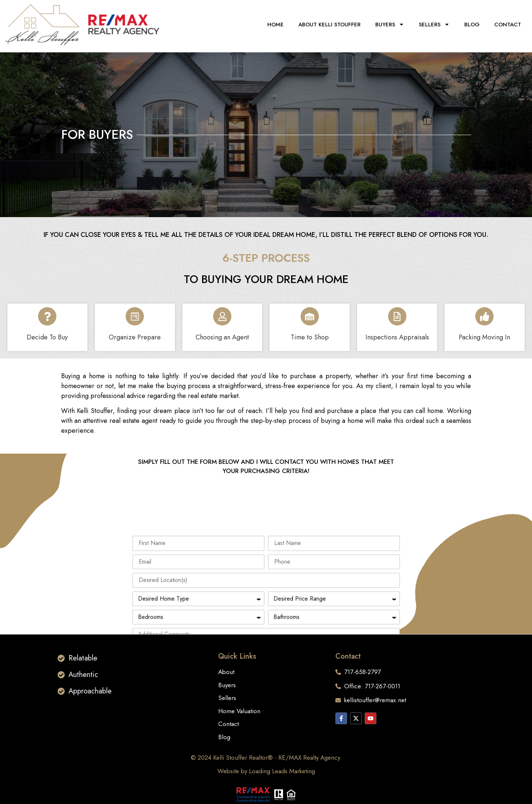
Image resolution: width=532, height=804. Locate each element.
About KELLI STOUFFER (330, 25)
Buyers (390, 24)
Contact (508, 25)
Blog (472, 25)
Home (276, 25)
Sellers (434, 24)
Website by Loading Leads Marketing (266, 771)
